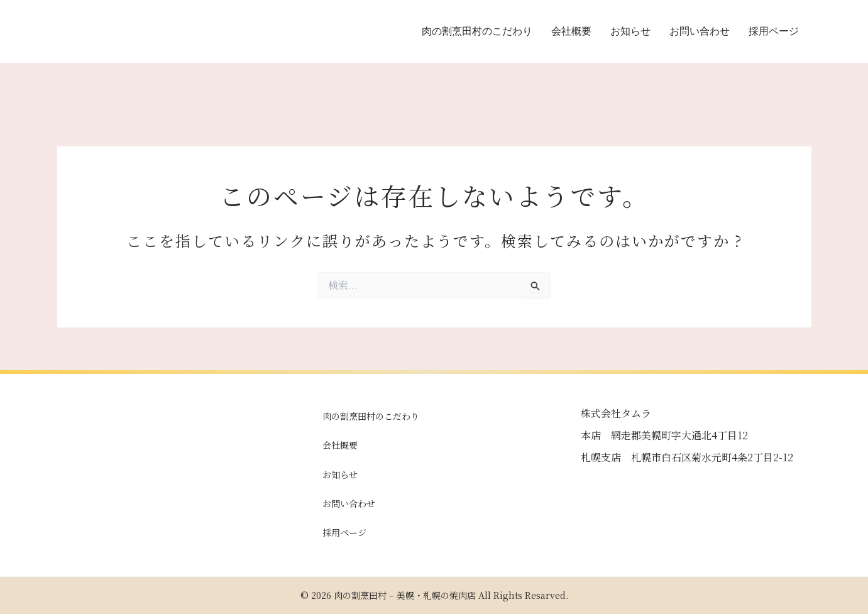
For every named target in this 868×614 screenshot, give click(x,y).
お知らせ (630, 31)
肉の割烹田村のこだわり (477, 31)
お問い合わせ (700, 31)
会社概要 (571, 31)
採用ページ (774, 31)
